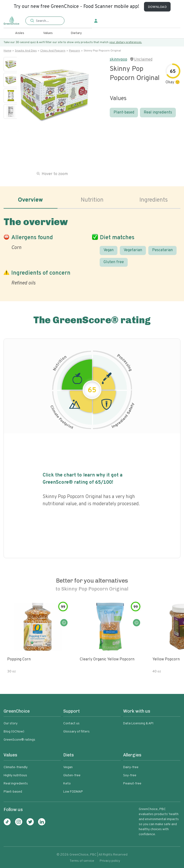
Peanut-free (132, 784)
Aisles (20, 33)
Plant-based (124, 113)
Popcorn (75, 51)
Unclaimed (143, 60)
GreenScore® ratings (19, 740)
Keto (67, 784)
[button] (45, 21)
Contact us (71, 723)
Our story (11, 723)
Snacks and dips (26, 51)
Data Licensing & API (138, 723)
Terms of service (82, 861)
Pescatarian (162, 250)
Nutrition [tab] (92, 200)
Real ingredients (158, 113)
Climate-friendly (16, 767)
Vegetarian (133, 250)
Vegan (109, 250)
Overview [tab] (30, 200)
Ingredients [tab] (154, 200)
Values (48, 33)
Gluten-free (72, 775)
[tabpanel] (92, 250)
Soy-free (130, 775)
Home (7, 51)
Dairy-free (131, 767)
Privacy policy (110, 861)
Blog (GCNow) (14, 732)
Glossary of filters (76, 732)
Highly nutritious (15, 775)
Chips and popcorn (53, 51)
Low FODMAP (73, 792)
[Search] (48, 21)
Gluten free (114, 262)
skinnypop (118, 60)
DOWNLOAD (157, 7)
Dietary (76, 33)
